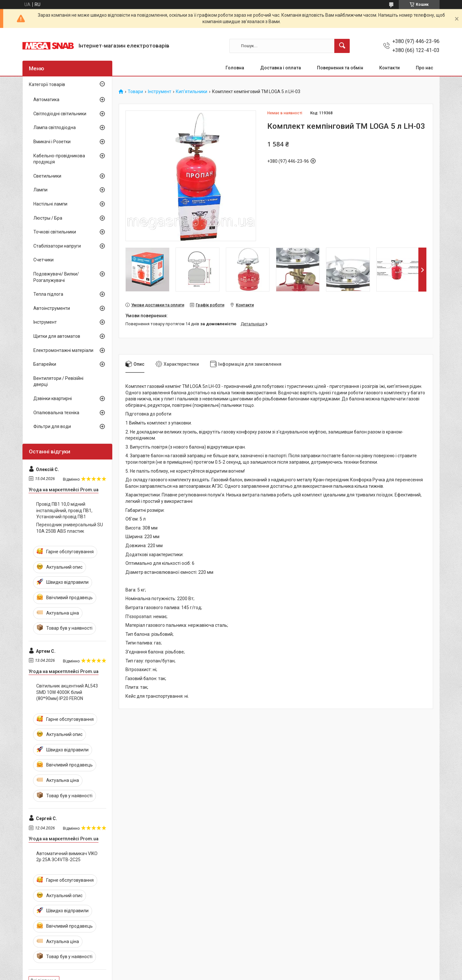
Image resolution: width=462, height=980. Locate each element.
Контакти (389, 68)
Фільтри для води (52, 426)
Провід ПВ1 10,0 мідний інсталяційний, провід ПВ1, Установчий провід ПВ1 (64, 510)
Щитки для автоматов (57, 336)
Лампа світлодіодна (55, 127)
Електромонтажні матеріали (63, 350)
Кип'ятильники (192, 92)
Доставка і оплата (281, 68)
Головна (235, 68)
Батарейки (45, 364)
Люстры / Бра (48, 218)
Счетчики (43, 260)
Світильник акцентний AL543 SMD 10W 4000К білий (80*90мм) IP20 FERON (67, 692)
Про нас (424, 68)
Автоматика (46, 100)
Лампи (40, 190)
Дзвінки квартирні (53, 398)
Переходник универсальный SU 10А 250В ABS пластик (70, 528)
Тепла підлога (48, 294)
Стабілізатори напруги (57, 246)
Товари (135, 92)
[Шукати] (342, 46)
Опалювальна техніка (56, 413)
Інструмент (160, 92)
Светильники (47, 176)
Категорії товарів (47, 84)
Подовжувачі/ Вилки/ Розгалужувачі (56, 277)
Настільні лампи (50, 204)
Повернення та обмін (340, 68)
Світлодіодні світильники (60, 114)
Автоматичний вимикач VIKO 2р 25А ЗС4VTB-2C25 (67, 857)
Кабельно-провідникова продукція (59, 159)
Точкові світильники (55, 232)
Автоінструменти (52, 308)
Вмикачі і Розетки (52, 142)
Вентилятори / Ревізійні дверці (58, 381)
